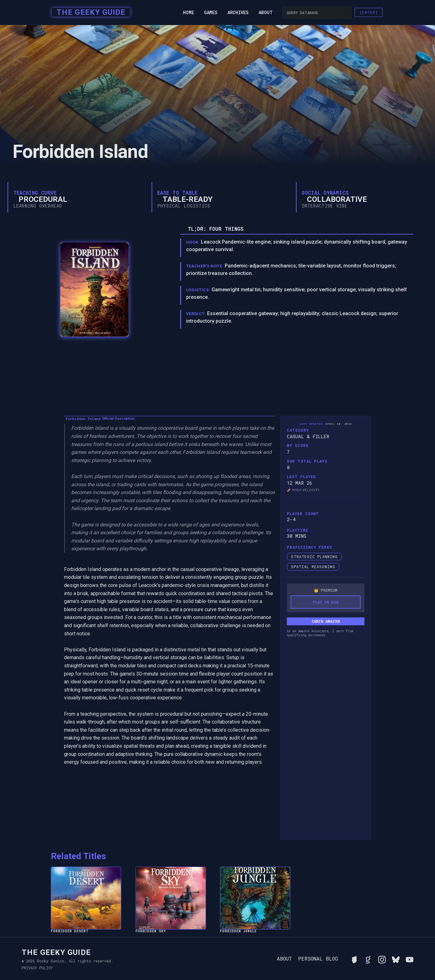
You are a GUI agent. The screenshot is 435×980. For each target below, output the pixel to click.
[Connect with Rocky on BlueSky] (396, 959)
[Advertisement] (325, 739)
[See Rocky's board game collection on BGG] (354, 959)
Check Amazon (326, 621)
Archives (238, 13)
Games (211, 13)
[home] (89, 13)
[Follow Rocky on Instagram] (382, 959)
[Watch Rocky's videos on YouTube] (410, 959)
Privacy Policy (37, 968)
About (266, 13)
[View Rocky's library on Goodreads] (368, 959)
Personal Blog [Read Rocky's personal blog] (318, 959)
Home (188, 13)
